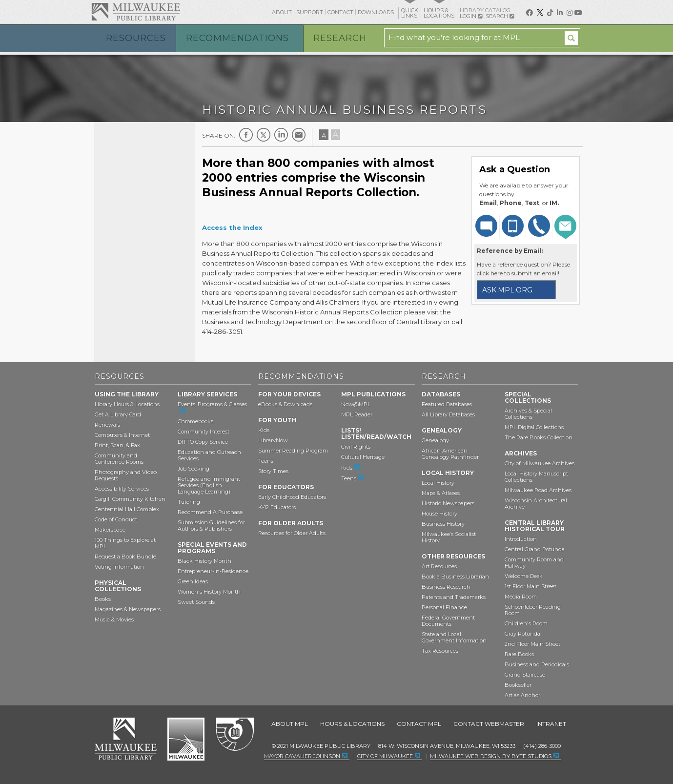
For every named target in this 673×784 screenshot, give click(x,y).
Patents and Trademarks (454, 597)
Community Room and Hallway (534, 563)
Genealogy (435, 440)
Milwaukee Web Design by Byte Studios (491, 756)
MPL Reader (357, 414)
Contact (340, 12)
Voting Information (119, 567)
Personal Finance (444, 607)
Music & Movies (114, 619)
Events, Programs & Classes (212, 404)
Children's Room (526, 623)
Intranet (551, 724)
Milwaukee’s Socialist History (449, 537)
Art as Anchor (522, 695)
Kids (264, 430)
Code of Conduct (116, 519)
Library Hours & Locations (127, 404)
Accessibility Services (122, 489)
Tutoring (189, 502)
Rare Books (519, 654)
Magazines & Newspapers (128, 609)
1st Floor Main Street (530, 586)
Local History (438, 483)
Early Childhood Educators (292, 497)
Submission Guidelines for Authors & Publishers (211, 526)
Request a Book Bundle (125, 557)
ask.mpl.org (507, 290)
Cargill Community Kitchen (130, 499)
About (282, 12)
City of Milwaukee (186, 739)
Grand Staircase (525, 675)
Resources (136, 38)
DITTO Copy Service (203, 442)
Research (340, 38)
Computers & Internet (122, 435)
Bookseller (518, 685)
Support (310, 12)
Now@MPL (356, 404)
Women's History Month (209, 592)
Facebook (246, 135)
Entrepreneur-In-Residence (213, 571)
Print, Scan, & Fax (117, 445)
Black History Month (204, 561)
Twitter (264, 135)
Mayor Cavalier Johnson (302, 756)
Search (500, 16)
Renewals (107, 425)
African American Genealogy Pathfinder (450, 454)
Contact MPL (419, 724)
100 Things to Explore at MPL (125, 543)
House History (439, 514)
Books (103, 599)
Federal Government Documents (448, 621)
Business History (443, 524)
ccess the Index (235, 227)
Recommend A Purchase (210, 512)
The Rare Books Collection (539, 437)
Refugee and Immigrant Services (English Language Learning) (209, 485)
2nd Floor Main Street (532, 644)
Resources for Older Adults (292, 533)
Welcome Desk (524, 576)
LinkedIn (281, 135)
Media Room (521, 597)
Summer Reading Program (293, 451)
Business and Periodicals (537, 664)
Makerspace (110, 530)
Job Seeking (194, 469)
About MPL (290, 724)
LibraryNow (273, 440)
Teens (266, 461)
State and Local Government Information (454, 637)
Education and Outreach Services (209, 455)
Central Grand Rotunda (535, 549)
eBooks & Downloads (285, 404)
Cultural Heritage (363, 457)
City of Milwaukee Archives (540, 463)
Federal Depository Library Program (235, 735)
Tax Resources (440, 651)
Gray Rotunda (522, 634)
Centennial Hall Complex (127, 509)
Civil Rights (356, 447)
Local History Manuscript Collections (536, 477)
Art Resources (439, 566)
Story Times (273, 471)
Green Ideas (193, 581)
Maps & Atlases (441, 493)
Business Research (446, 587)
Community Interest (204, 432)
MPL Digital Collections (534, 427)
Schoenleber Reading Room (533, 610)
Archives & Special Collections (528, 414)
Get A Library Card (118, 414)
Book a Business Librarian (455, 577)
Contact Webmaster (489, 724)
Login (471, 16)
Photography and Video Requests (126, 475)
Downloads (376, 12)
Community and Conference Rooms (119, 459)
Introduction (521, 539)
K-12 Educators (277, 507)
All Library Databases (448, 414)
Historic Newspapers (448, 503)
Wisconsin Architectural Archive (536, 504)
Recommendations (237, 38)
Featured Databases (447, 404)
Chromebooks (195, 421)
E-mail (299, 135)
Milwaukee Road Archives (538, 490)
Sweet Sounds (196, 602)
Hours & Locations (352, 724)
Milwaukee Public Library (136, 11)
